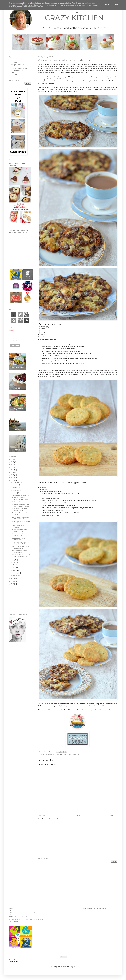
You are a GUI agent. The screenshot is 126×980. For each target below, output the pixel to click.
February (15, 573)
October (15, 488)
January (15, 575)
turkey (11, 921)
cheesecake (39, 911)
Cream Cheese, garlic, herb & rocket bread (21, 522)
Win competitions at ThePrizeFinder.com (95, 908)
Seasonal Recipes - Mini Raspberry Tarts (19, 530)
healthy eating (24, 917)
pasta (16, 919)
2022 (13, 459)
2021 (13, 462)
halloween (17, 917)
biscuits (45, 754)
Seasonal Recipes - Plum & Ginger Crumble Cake (20, 543)
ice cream (35, 917)
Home (78, 816)
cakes (29, 911)
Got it (115, 5)
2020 (13, 465)
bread (19, 911)
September (16, 490)
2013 (13, 579)
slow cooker (36, 919)
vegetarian (16, 921)
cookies (50, 754)
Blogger (72, 967)
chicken (11, 913)
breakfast (24, 911)
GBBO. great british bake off (60, 754)
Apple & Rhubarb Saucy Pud (21, 495)
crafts (15, 915)
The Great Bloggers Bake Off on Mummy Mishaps (98, 710)
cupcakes (20, 915)
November (16, 485)
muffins (41, 917)
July (14, 560)
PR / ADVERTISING (17, 71)
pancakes (11, 919)
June (14, 562)
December (16, 482)
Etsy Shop (14, 62)
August (15, 493)
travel (41, 919)
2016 (13, 475)
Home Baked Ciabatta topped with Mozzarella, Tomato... (21, 505)
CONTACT (14, 75)
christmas (24, 913)
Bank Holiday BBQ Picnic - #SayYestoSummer (20, 509)
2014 (13, 480)
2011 (13, 584)
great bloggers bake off (74, 754)
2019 (13, 467)
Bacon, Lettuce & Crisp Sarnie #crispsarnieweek (21, 518)
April (14, 568)
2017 (13, 472)
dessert (26, 915)
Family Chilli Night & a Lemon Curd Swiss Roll (21, 547)
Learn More (107, 5)
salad (31, 919)
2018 (13, 470)
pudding (20, 919)
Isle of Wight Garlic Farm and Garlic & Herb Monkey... (21, 556)
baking (11, 911)
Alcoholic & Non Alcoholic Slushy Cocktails (20, 551)
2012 (13, 581)
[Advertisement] (77, 839)
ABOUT (13, 73)
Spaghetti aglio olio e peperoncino (18, 539)
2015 (13, 478)
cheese (33, 911)
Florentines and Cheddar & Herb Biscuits (20, 535)
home (30, 917)
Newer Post (42, 816)
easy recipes (34, 915)
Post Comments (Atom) (53, 819)
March (15, 570)
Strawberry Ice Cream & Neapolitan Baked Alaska (21, 498)
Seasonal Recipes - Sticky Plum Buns (20, 526)
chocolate (17, 913)
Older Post (113, 816)
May (14, 565)
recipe (83, 754)
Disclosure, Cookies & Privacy (20, 68)
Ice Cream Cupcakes (19, 502)
